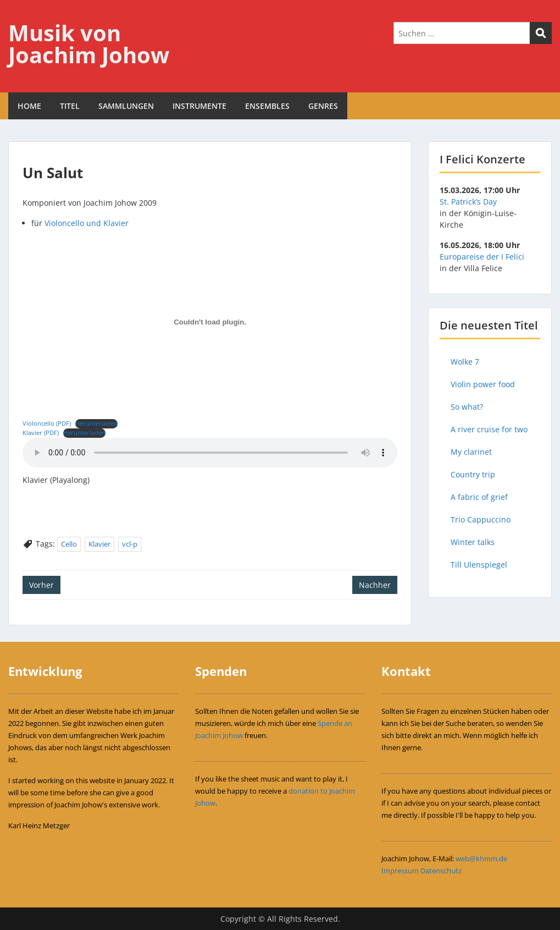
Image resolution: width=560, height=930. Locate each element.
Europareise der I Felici (482, 257)
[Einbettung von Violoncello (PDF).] (210, 322)
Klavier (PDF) (41, 433)
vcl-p (130, 544)
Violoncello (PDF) (47, 423)
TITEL (70, 106)
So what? (467, 407)
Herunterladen (96, 423)
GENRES (323, 106)
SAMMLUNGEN (126, 106)
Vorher (41, 585)
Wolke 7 (465, 362)
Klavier (99, 544)
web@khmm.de (481, 859)
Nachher (375, 585)
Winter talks (473, 542)
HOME (29, 106)
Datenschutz (441, 871)
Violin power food (483, 384)
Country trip (473, 474)
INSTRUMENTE (199, 106)
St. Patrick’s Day (468, 202)
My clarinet (471, 452)
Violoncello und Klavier (87, 223)
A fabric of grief (479, 497)
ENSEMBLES (267, 106)
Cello (69, 544)
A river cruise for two (489, 429)
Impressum (400, 871)
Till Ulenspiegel (479, 565)
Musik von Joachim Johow (89, 44)
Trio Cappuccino (481, 519)
